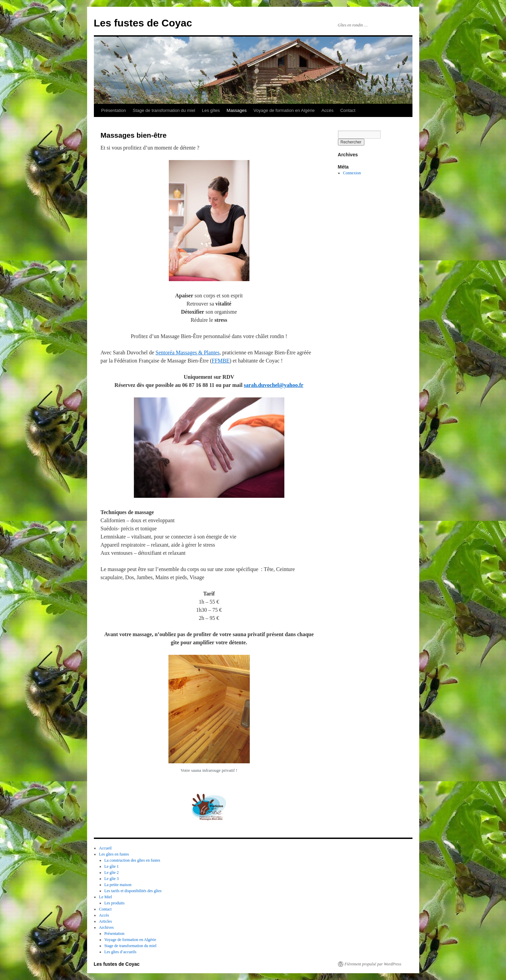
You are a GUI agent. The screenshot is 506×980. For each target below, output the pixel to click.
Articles (105, 921)
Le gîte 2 (112, 873)
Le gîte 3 (112, 879)
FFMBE (221, 361)
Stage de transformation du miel (164, 110)
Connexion (352, 173)
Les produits (115, 903)
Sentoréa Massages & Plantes (188, 352)
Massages (237, 110)
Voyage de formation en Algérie (284, 110)
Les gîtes (211, 110)
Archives (106, 927)
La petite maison (118, 885)
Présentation (114, 110)
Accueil (105, 848)
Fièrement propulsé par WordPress (373, 964)
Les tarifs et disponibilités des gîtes (133, 891)
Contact (348, 110)
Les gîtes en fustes (114, 854)
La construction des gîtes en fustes (132, 860)
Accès (327, 110)
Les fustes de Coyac (143, 23)
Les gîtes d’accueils (120, 952)
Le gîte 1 (112, 866)
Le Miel (105, 897)
